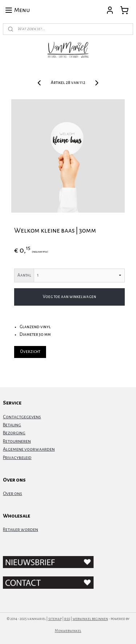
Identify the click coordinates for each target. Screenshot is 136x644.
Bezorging (14, 433)
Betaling (12, 425)
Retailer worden (20, 530)
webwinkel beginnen (90, 619)
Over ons (13, 494)
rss (67, 619)
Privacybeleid (17, 458)
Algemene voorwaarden (29, 449)
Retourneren (17, 441)
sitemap (55, 619)
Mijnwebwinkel (68, 631)
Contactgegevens (22, 417)
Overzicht (30, 352)
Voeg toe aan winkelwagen (69, 297)
